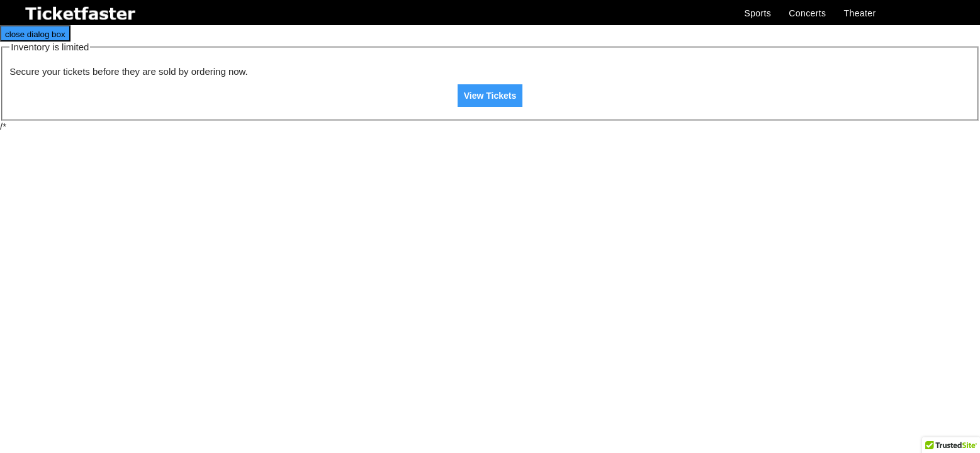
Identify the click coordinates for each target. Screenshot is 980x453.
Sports (758, 13)
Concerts (807, 13)
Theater (860, 13)
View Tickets (490, 96)
